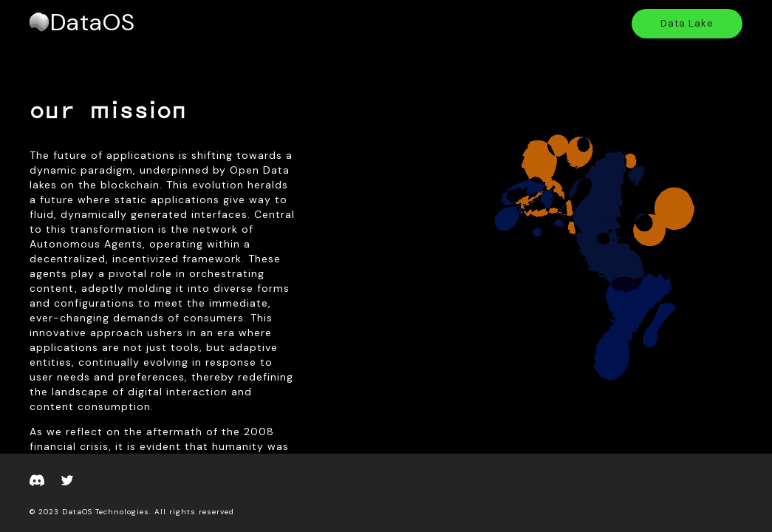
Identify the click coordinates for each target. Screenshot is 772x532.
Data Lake (687, 23)
